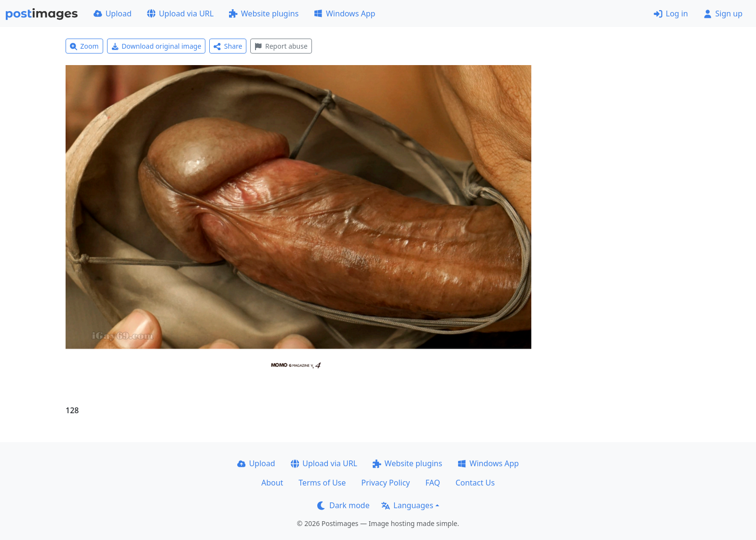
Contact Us (475, 483)
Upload (113, 13)
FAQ (432, 483)
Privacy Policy (385, 483)
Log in (671, 13)
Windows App (344, 13)
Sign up (723, 13)
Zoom (84, 46)
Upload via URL (180, 13)
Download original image (156, 46)
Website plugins (264, 13)
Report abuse (281, 46)
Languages (407, 505)
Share (228, 46)
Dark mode (343, 505)
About (272, 483)
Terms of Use (322, 483)
